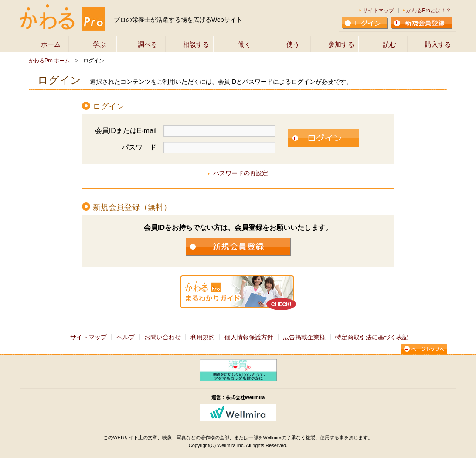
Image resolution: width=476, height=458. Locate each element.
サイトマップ (378, 10)
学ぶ (99, 44)
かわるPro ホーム (49, 61)
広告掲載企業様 (304, 337)
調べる (148, 44)
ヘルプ (126, 337)
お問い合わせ (163, 337)
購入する (438, 44)
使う (293, 44)
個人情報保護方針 (249, 337)
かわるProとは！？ (429, 10)
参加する (341, 44)
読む (390, 44)
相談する (196, 44)
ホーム (51, 44)
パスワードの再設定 (241, 173)
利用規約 (203, 337)
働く (245, 44)
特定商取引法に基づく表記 (372, 337)
